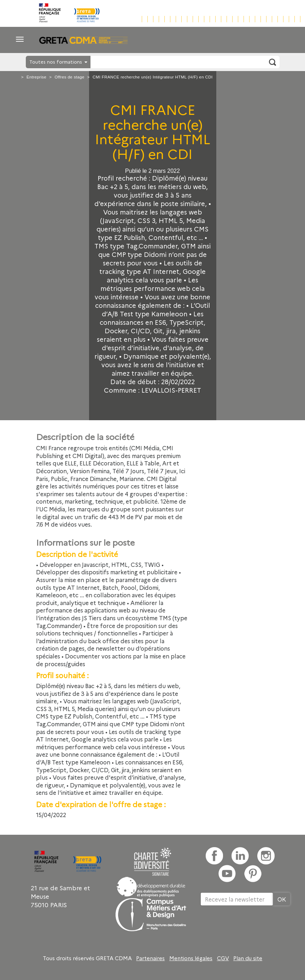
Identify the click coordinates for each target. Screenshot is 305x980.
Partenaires (150, 958)
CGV (223, 958)
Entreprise (36, 77)
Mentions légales (191, 958)
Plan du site (248, 958)
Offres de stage (69, 77)
